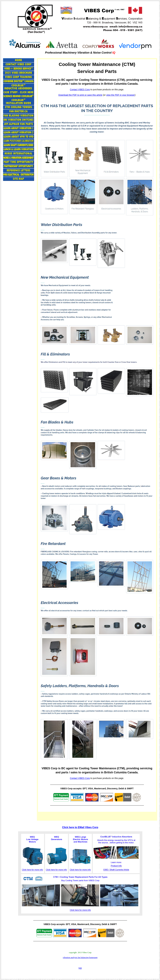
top (80, 968)
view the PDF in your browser (121, 95)
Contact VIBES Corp (80, 90)
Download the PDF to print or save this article (80, 95)
